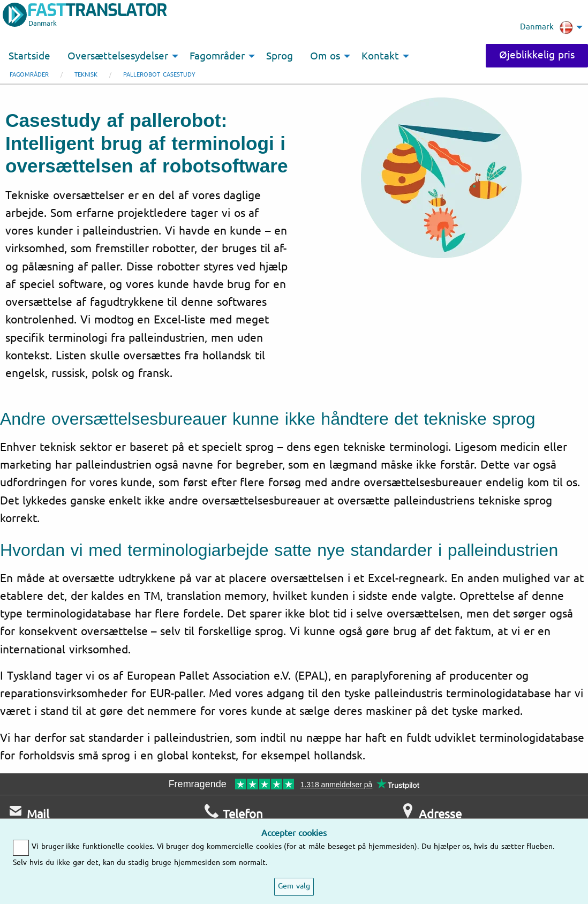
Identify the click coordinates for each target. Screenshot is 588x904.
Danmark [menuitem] (546, 27)
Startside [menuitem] (29, 56)
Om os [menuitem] (325, 56)
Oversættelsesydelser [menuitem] (118, 56)
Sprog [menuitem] (280, 56)
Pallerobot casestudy (159, 75)
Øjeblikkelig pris (537, 55)
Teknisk (86, 75)
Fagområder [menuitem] (217, 56)
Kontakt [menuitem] (380, 56)
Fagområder (29, 75)
